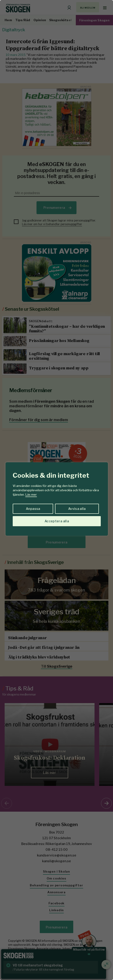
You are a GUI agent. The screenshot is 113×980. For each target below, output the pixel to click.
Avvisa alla (77, 509)
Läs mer (31, 494)
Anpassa (33, 509)
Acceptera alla (57, 521)
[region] (56, 490)
